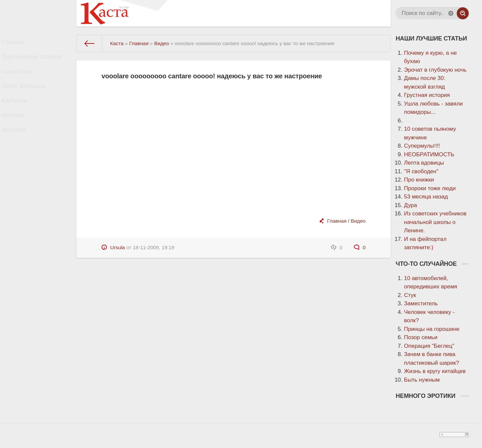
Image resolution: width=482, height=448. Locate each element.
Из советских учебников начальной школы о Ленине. (435, 222)
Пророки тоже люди (430, 188)
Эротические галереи (36, 61)
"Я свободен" (421, 171)
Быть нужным (422, 380)
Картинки (20, 114)
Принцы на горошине (432, 329)
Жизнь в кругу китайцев (435, 371)
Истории (19, 149)
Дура (410, 205)
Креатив (19, 132)
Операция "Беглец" (429, 346)
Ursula (118, 247)
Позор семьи (421, 337)
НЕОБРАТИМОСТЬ (429, 154)
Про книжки (419, 180)
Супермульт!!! (422, 146)
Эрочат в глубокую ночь (435, 70)
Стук (410, 295)
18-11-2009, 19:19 (154, 247)
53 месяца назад (426, 197)
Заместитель (421, 303)
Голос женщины (29, 96)
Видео (358, 221)
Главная (19, 44)
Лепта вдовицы (424, 163)
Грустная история (427, 95)
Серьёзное (23, 79)
